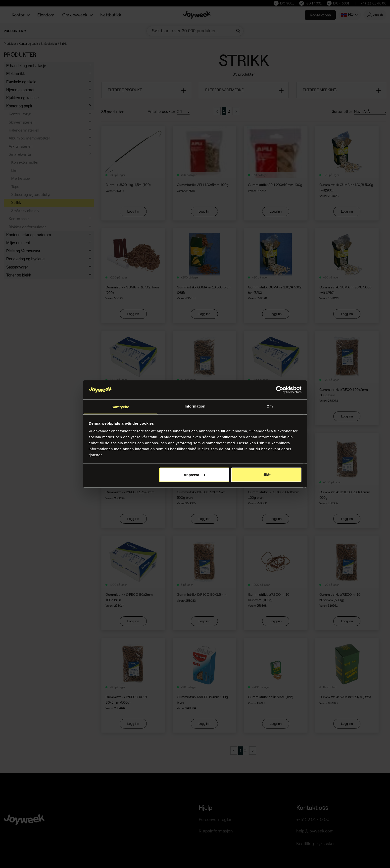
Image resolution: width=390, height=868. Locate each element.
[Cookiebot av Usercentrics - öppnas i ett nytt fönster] (280, 390)
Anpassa (194, 475)
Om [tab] (269, 406)
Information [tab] (195, 406)
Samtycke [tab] (121, 407)
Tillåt (266, 475)
